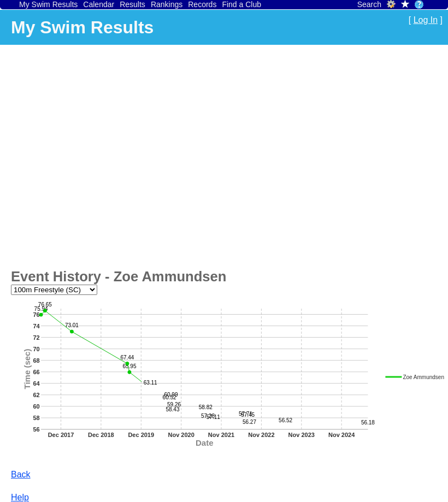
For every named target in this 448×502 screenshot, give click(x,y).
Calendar (99, 4)
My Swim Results (48, 4)
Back (21, 474)
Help (20, 497)
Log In (426, 20)
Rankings (167, 4)
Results (132, 4)
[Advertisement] (102, 155)
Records (202, 4)
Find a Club (241, 4)
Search (369, 4)
